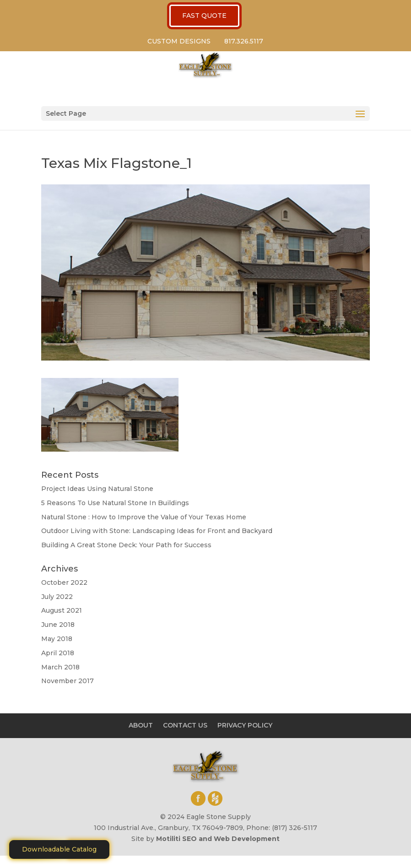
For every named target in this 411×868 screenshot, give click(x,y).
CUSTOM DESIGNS (179, 41)
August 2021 (62, 610)
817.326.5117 (244, 41)
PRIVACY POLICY (245, 725)
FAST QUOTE (204, 16)
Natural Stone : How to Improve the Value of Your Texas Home (144, 517)
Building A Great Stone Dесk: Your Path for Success (126, 545)
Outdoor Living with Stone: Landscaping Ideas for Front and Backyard (157, 531)
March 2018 (60, 667)
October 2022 (64, 582)
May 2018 (57, 639)
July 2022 (57, 597)
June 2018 (58, 625)
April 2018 (58, 653)
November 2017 (68, 681)
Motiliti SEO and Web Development (218, 839)
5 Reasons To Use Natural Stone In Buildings (115, 503)
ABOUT (141, 725)
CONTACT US (185, 725)
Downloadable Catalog (59, 849)
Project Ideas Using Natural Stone (97, 489)
